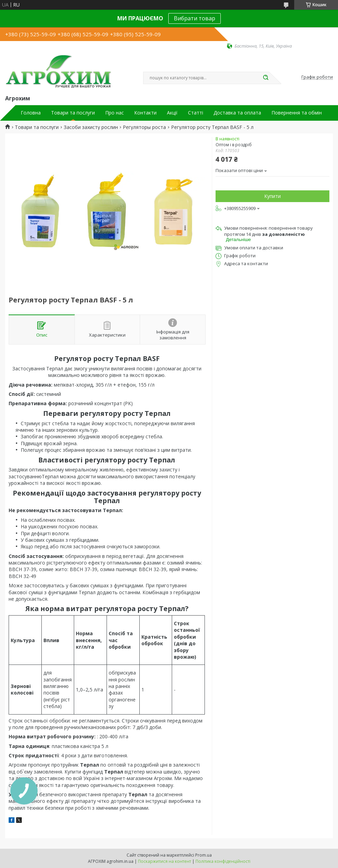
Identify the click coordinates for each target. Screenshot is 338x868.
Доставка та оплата (237, 113)
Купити (272, 196)
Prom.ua (203, 855)
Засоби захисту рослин (91, 127)
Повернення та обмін (297, 113)
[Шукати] (266, 78)
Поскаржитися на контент (165, 861)
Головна (31, 113)
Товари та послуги (73, 113)
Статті (196, 113)
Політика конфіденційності (223, 861)
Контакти (145, 113)
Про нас (115, 113)
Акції (172, 113)
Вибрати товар (195, 18)
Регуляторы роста (144, 127)
